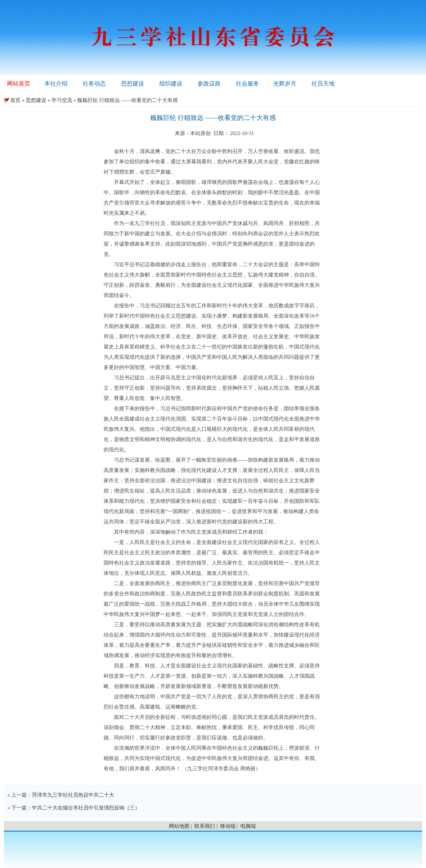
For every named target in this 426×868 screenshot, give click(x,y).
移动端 (228, 826)
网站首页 (19, 84)
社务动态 (94, 84)
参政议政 (209, 84)
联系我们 (205, 826)
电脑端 (248, 826)
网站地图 (179, 826)
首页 (12, 100)
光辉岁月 (285, 84)
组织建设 (171, 84)
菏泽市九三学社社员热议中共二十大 (73, 795)
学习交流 (62, 100)
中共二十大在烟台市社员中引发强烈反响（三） (86, 808)
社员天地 (323, 84)
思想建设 (133, 84)
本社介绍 (56, 84)
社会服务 (247, 84)
